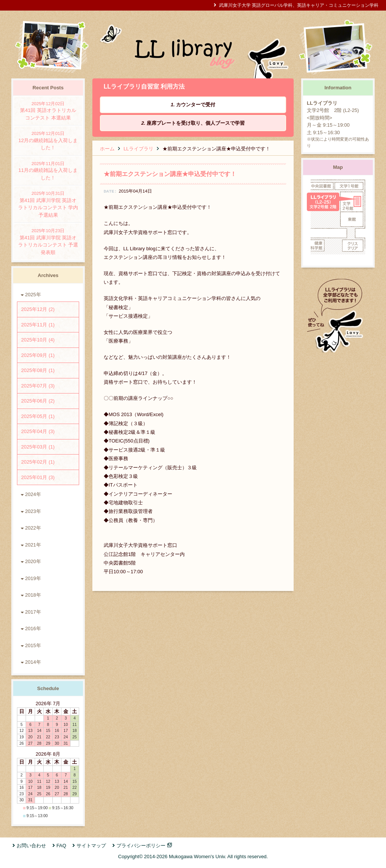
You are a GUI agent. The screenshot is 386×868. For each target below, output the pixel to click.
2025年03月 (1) (38, 447)
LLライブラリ (139, 149)
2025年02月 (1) (38, 462)
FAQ (61, 846)
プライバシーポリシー (141, 846)
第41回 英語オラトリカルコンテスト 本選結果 (48, 110)
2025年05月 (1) (38, 416)
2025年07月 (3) (38, 386)
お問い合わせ (31, 846)
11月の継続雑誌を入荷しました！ (48, 170)
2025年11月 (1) (38, 325)
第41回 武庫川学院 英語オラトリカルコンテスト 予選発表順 (48, 241)
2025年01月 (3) (38, 477)
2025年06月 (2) (38, 401)
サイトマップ (91, 846)
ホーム (107, 149)
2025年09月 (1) (38, 355)
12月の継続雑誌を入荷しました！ (48, 140)
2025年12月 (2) (38, 309)
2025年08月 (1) (38, 370)
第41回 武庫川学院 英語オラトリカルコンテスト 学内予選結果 (48, 204)
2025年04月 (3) (38, 431)
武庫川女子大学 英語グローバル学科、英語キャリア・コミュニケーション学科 (299, 5)
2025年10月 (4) (38, 340)
